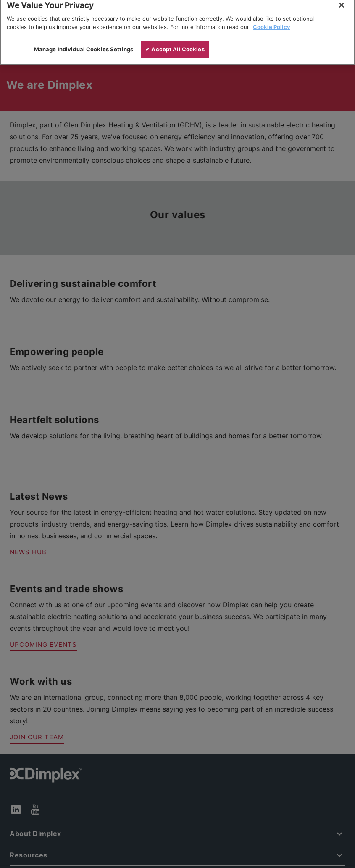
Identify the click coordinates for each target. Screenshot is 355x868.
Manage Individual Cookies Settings (84, 41)
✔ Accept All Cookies (175, 41)
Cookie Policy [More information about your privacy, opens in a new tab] (272, 19)
